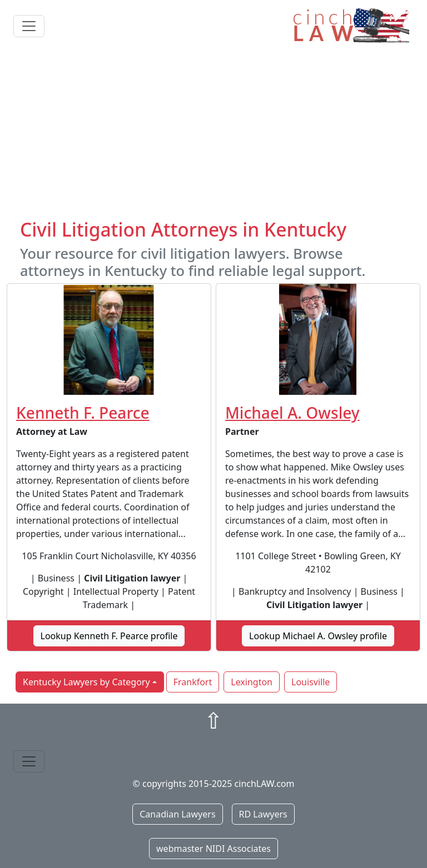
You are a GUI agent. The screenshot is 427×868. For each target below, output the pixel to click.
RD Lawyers (263, 814)
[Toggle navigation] (29, 26)
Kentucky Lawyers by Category (86, 682)
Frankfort (193, 682)
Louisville (311, 682)
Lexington (252, 682)
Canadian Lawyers (177, 814)
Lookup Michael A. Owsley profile (318, 636)
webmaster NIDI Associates (213, 849)
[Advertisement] (213, 135)
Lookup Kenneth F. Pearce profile (109, 636)
